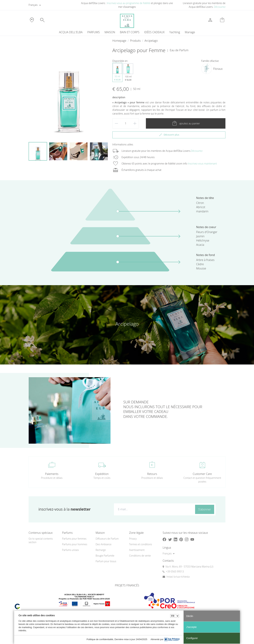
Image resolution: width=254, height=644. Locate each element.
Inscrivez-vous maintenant (202, 164)
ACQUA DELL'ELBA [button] (71, 32)
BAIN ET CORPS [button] (130, 32)
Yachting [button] (175, 32)
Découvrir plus (169, 135)
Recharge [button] (101, 550)
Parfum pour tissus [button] (106, 561)
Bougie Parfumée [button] (105, 556)
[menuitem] (175, 32)
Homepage (119, 41)
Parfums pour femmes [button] (74, 539)
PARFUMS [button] (94, 32)
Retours (152, 474)
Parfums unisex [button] (70, 550)
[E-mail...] (154, 509)
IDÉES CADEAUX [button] (154, 32)
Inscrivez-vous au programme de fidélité (129, 3)
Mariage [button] (190, 32)
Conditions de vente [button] (140, 556)
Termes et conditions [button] (140, 544)
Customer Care (202, 474)
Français (33, 5)
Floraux (218, 69)
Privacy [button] (133, 539)
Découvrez (220, 7)
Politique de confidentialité (100, 639)
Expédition (102, 474)
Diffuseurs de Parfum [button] (107, 539)
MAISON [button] (110, 32)
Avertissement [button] (137, 550)
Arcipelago (151, 41)
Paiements (52, 474)
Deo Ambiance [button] (104, 544)
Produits (135, 41)
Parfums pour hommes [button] (75, 544)
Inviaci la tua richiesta (178, 577)
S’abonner (205, 509)
